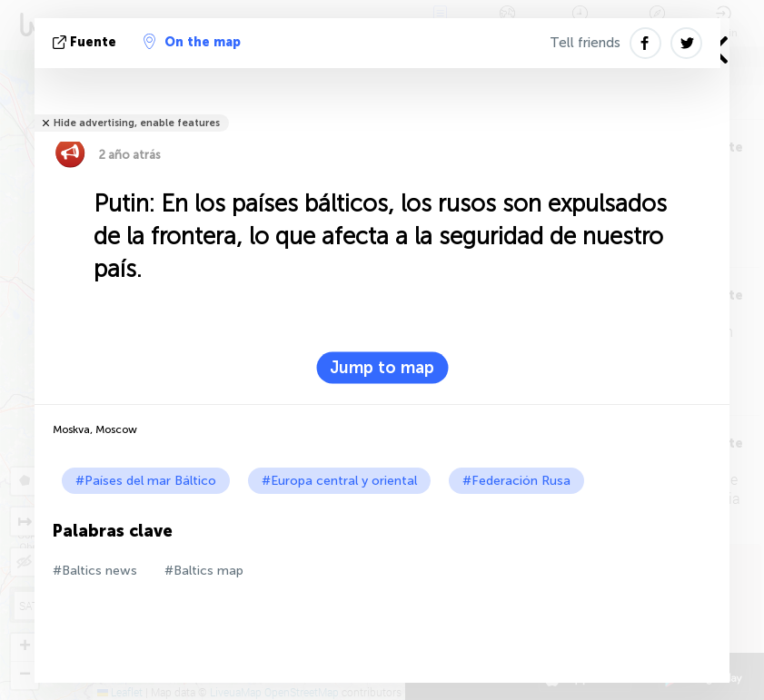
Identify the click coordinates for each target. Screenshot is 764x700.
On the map (192, 42)
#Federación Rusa (516, 481)
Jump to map (382, 368)
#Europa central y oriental (339, 481)
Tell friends (585, 43)
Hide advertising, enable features (137, 123)
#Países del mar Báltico (146, 481)
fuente (86, 42)
